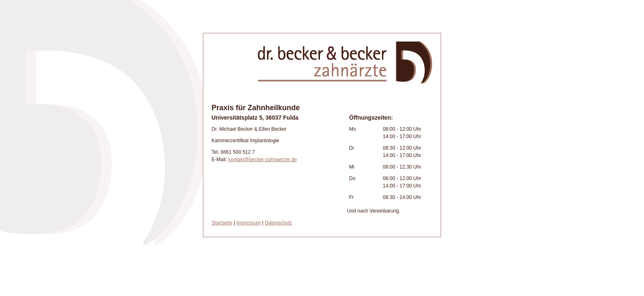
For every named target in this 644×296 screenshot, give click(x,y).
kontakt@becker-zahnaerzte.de (263, 160)
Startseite (222, 223)
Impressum (249, 223)
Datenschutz (279, 223)
